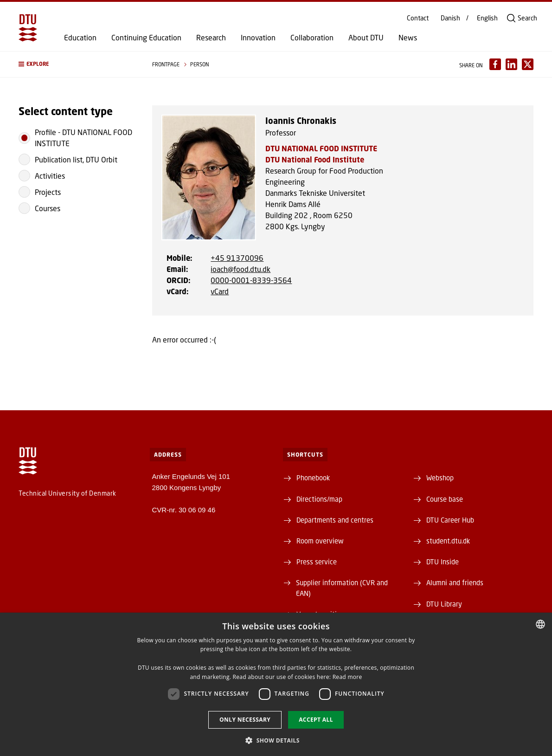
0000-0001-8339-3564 (251, 280)
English (487, 18)
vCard (220, 291)
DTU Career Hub (450, 520)
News (408, 38)
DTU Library (444, 604)
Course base (445, 499)
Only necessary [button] (245, 720)
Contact (418, 18)
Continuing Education (146, 38)
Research (211, 38)
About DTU (366, 38)
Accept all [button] (316, 720)
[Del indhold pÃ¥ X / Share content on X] (528, 64)
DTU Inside (443, 562)
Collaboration (312, 38)
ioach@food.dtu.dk (241, 269)
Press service (317, 562)
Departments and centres (335, 520)
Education (80, 38)
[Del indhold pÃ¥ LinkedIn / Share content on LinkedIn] (511, 64)
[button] (76, 64)
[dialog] (276, 684)
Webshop (440, 478)
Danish (450, 18)
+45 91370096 (237, 258)
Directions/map (319, 499)
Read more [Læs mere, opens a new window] (347, 677)
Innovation (258, 38)
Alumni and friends (455, 582)
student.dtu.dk (448, 541)
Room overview (320, 541)
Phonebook (313, 478)
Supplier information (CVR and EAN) (342, 588)
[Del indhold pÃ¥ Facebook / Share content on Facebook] (495, 64)
